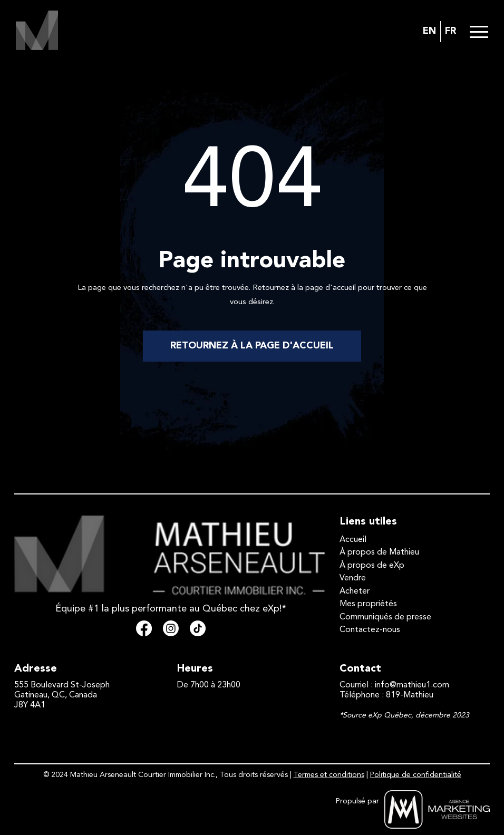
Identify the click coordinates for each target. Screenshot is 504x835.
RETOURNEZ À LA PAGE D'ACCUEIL (252, 346)
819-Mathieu (410, 695)
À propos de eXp (372, 566)
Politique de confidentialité (416, 775)
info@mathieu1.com (412, 685)
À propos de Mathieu (379, 552)
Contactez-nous (370, 630)
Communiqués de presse (385, 617)
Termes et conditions (329, 775)
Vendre (353, 578)
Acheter (355, 591)
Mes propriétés (368, 604)
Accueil (353, 540)
